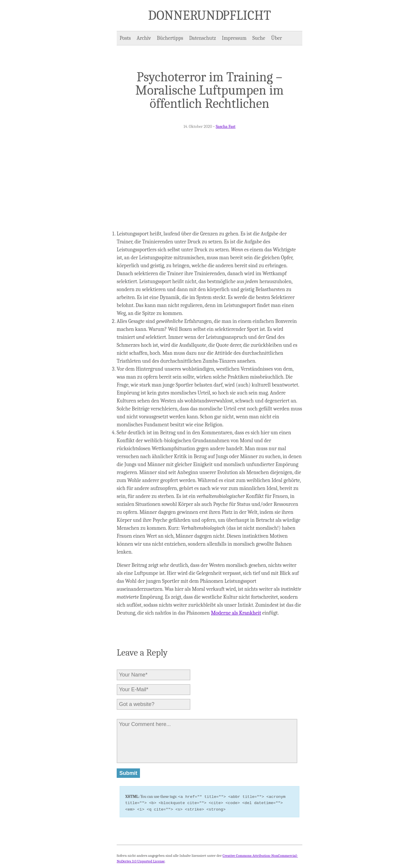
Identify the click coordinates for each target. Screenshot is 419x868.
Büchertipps (170, 38)
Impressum (234, 38)
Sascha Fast (226, 127)
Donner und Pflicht (210, 15)
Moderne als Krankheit (236, 613)
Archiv (144, 38)
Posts (125, 38)
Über (277, 38)
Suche (259, 38)
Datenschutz (203, 38)
